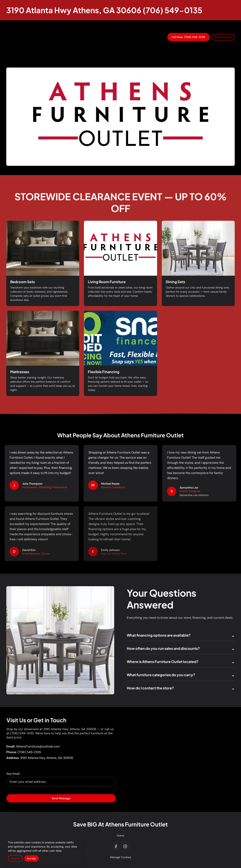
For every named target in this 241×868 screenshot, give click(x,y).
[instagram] (125, 846)
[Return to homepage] (104, 10)
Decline (15, 858)
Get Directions (223, 37)
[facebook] (116, 846)
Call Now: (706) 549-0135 (188, 37)
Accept (31, 858)
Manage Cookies (121, 857)
